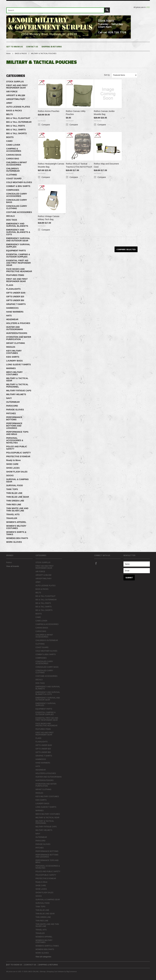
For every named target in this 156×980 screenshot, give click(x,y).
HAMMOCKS (12, 308)
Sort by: (107, 75)
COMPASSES (13, 190)
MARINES (11, 368)
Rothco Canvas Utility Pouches (76, 113)
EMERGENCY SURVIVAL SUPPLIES (18, 246)
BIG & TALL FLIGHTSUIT (18, 118)
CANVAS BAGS (14, 155)
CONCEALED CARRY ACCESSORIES (17, 195)
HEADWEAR (12, 319)
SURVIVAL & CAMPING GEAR (18, 480)
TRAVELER (12, 518)
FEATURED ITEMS (15, 275)
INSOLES (11, 347)
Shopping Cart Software (55, 972)
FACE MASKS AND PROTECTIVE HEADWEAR (19, 270)
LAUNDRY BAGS (15, 361)
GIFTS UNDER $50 (15, 300)
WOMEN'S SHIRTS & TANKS (16, 533)
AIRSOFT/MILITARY (16, 99)
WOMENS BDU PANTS (17, 538)
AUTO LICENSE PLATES (18, 107)
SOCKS (10, 476)
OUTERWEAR (13, 402)
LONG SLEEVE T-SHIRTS (19, 364)
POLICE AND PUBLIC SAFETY (17, 448)
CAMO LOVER (13, 145)
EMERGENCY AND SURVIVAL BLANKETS (17, 225)
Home (8, 53)
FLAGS (10, 285)
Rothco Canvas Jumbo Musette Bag (104, 113)
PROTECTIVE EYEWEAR (18, 456)
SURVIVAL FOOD (15, 485)
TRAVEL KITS (13, 514)
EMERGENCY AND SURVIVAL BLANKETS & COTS (18, 232)
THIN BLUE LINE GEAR (18, 497)
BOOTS (10, 137)
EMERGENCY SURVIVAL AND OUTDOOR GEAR (18, 239)
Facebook (96, 563)
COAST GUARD (14, 179)
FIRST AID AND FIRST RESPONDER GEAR (17, 87)
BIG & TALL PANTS (16, 126)
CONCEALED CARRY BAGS (17, 201)
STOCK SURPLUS (15, 82)
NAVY (9, 398)
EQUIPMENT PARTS (16, 251)
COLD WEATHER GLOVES (19, 182)
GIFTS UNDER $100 (16, 293)
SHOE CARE (12, 464)
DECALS (11, 216)
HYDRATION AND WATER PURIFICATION (19, 338)
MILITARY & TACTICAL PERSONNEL (17, 386)
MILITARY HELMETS (16, 394)
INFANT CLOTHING (16, 343)
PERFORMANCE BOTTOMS (14, 418)
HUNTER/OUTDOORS (17, 333)
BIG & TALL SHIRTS (16, 130)
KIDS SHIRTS (13, 357)
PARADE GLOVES (15, 410)
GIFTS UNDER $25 (15, 297)
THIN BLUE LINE (14, 493)
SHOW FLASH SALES (17, 472)
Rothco (9, 562)
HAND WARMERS (15, 312)
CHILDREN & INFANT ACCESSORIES (17, 164)
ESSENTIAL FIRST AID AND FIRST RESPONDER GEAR (19, 263)
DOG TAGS (12, 220)
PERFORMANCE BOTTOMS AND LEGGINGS (14, 426)
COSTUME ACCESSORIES (19, 212)
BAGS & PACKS (21, 53)
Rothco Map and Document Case (106, 165)
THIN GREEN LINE (15, 501)
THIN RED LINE (14, 504)
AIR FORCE (12, 92)
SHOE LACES (13, 468)
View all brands (13, 566)
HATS (9, 316)
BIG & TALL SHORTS (16, 133)
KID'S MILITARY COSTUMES (14, 352)
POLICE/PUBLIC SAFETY (19, 453)
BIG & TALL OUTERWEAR (19, 122)
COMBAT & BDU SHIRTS (18, 186)
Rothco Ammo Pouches (49, 111)
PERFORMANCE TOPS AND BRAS (17, 433)
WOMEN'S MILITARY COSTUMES (16, 527)
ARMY (9, 103)
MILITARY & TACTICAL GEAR (17, 379)
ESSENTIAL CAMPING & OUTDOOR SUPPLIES (18, 256)
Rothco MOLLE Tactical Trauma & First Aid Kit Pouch (79, 165)
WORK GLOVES (14, 542)
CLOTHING (12, 175)
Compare (46, 125)
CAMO (9, 141)
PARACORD (12, 406)
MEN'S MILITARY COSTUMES (15, 373)
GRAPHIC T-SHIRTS (16, 304)
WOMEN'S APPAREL (16, 522)
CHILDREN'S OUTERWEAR (13, 170)
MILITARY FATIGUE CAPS (19, 391)
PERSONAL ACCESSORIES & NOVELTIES (15, 440)
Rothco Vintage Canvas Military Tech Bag (49, 218)
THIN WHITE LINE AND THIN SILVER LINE (17, 509)
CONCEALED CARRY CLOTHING (17, 207)
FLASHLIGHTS (13, 289)
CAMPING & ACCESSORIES (14, 150)
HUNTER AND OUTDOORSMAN (15, 328)
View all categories (43, 957)
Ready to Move (14, 460)
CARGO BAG (13, 159)
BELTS (10, 114)
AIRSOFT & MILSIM (16, 95)
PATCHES (11, 413)
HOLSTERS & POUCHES (18, 323)
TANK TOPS (12, 489)
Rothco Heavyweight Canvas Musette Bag (51, 165)
